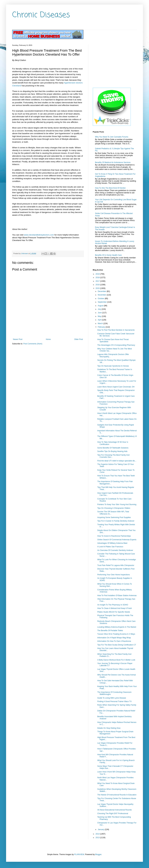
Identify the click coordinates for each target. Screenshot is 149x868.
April (100, 320)
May (100, 316)
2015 (98, 288)
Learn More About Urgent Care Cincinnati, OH (116, 387)
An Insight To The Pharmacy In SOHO (113, 605)
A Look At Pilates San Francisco (110, 547)
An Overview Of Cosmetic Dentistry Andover (115, 550)
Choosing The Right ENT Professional (113, 814)
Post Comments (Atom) (33, 344)
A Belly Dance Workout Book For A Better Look (116, 660)
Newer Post (18, 339)
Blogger (98, 854)
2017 (98, 281)
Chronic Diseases (41, 15)
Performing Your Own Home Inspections (113, 575)
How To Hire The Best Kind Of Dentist (110, 188)
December (102, 291)
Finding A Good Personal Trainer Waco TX (114, 701)
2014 (98, 834)
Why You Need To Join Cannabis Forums (112, 137)
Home (48, 339)
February (102, 327)
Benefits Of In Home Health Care (108, 255)
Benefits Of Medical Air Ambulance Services (113, 162)
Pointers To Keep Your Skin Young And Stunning (117, 504)
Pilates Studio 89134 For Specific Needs (114, 612)
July (100, 309)
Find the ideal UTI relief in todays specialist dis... (117, 461)
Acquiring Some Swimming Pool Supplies (114, 517)
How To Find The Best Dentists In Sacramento (116, 330)
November (102, 295)
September (102, 302)
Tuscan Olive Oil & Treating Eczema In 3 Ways (116, 634)
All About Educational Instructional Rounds (114, 810)
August (101, 306)
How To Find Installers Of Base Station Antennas (117, 596)
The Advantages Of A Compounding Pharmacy (116, 345)
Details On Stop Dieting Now (109, 728)
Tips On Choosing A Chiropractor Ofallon (114, 508)
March (101, 323)
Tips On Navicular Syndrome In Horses (113, 366)
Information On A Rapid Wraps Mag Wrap (114, 638)
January (101, 829)
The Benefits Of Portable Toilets (110, 631)
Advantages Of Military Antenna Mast (112, 543)
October (101, 299)
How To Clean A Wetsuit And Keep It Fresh (115, 608)
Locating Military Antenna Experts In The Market (117, 627)
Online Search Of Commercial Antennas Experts (117, 540)
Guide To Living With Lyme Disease (112, 698)
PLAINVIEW (79, 854)
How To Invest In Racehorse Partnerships (114, 536)
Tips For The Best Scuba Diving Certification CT (117, 645)
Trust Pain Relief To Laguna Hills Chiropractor (116, 565)
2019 (98, 274)
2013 (98, 838)
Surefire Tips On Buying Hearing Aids (112, 451)
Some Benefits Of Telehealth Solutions (113, 448)
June (100, 313)
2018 (98, 278)
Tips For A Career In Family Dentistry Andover (116, 521)
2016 (98, 285)
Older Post (79, 339)
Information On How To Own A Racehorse (114, 641)
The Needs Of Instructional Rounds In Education (117, 795)
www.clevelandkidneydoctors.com (39, 235)
